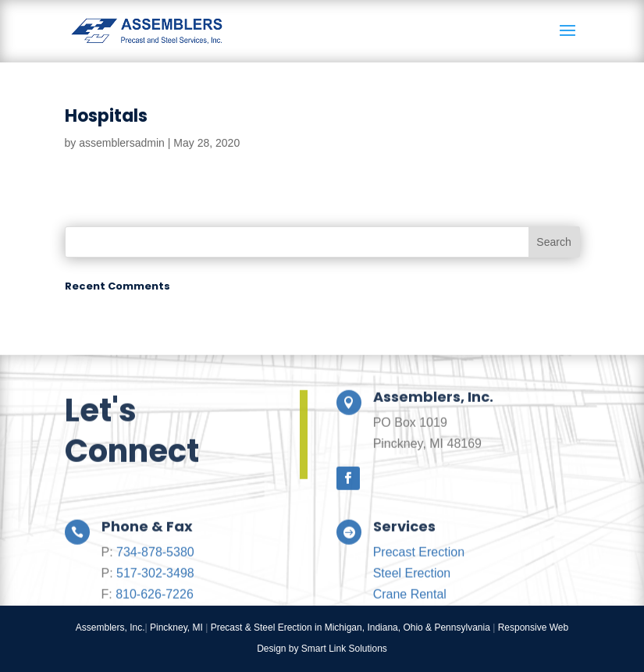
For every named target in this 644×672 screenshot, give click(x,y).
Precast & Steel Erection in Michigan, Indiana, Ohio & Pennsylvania (350, 628)
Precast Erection (419, 577)
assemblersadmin (122, 143)
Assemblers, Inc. (110, 628)
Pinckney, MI (176, 628)
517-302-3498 (155, 598)
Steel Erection (412, 598)
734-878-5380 (155, 577)
